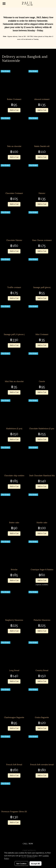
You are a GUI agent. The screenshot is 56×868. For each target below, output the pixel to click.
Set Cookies (21, 863)
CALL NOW (28, 844)
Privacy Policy (32, 855)
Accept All (36, 863)
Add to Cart (14, 110)
